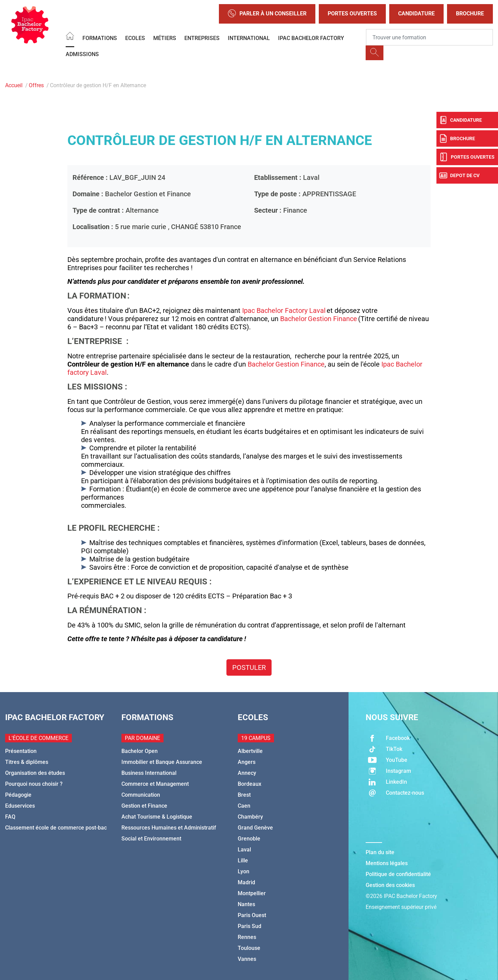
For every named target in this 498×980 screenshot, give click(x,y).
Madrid (246, 882)
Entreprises (202, 38)
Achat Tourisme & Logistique (157, 817)
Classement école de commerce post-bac (56, 828)
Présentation (21, 751)
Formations (100, 38)
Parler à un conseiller (267, 14)
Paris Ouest (252, 915)
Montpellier (252, 893)
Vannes (247, 959)
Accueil (14, 85)
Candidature (416, 14)
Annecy (247, 773)
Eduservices (20, 806)
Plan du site (380, 852)
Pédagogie (18, 795)
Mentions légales (387, 863)
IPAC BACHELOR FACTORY (311, 38)
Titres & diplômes (27, 762)
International (249, 38)
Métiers (165, 38)
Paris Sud (250, 926)
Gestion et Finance (144, 806)
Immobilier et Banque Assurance (162, 762)
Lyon (244, 871)
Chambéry (250, 817)
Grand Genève (255, 828)
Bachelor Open (140, 751)
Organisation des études (35, 773)
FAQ (10, 817)
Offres (36, 85)
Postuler (249, 667)
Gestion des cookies (390, 885)
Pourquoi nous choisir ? (34, 784)
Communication (141, 795)
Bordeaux (250, 784)
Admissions (82, 54)
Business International (149, 773)
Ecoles (135, 38)
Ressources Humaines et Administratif (169, 828)
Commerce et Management (155, 784)
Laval (244, 850)
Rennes (247, 937)
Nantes (246, 904)
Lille (243, 860)
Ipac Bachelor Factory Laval (284, 310)
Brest (244, 795)
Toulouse (249, 948)
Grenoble (249, 839)
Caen (244, 806)
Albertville (250, 751)
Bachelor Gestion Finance (319, 319)
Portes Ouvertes (352, 14)
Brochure (470, 14)
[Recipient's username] (429, 37)
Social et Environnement (151, 839)
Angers (247, 762)
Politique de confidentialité (398, 874)
